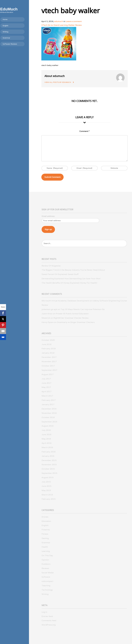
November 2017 (49, 361)
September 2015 (49, 473)
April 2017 (47, 392)
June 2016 (46, 434)
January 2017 (48, 404)
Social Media (48, 573)
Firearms (46, 530)
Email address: (48, 216)
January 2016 (48, 456)
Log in (44, 612)
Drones (45, 517)
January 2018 (48, 353)
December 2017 (49, 357)
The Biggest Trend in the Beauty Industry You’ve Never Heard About (73, 270)
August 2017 (48, 374)
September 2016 (49, 422)
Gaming (45, 538)
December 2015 (49, 460)
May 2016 (46, 439)
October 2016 (48, 417)
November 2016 (49, 413)
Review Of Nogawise (51, 266)
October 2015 (48, 469)
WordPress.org (49, 625)
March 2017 (47, 396)
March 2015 (47, 495)
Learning (46, 551)
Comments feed (49, 620)
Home (9, 19)
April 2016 (47, 443)
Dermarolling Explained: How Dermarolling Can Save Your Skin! (71, 279)
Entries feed (47, 616)
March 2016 (47, 447)
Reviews (45, 568)
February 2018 (49, 349)
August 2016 (48, 426)
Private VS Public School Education (72, 314)
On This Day (47, 555)
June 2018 (46, 344)
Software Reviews (14, 44)
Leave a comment (74, 21)
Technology (47, 590)
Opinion (45, 560)
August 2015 (48, 477)
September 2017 (49, 370)
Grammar (10, 38)
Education (46, 521)
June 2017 (46, 383)
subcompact (47, 581)
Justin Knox (47, 314)
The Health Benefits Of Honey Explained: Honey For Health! (69, 283)
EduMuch (13, 9)
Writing (10, 32)
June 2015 (46, 486)
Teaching (46, 586)
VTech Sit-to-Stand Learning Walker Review (62, 25)
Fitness (45, 534)
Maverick (46, 318)
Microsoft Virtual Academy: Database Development (65, 301)
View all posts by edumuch (58, 82)
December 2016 (49, 409)
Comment (84, 131)
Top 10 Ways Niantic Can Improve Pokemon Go (83, 309)
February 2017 (49, 400)
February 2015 (49, 499)
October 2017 (48, 366)
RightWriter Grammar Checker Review (71, 318)
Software (46, 577)
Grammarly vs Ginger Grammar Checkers (76, 322)
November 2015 (49, 465)
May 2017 (46, 387)
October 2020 (48, 340)
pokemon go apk (49, 309)
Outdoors (46, 564)
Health (45, 547)
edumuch (59, 21)
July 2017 (46, 379)
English (10, 26)
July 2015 (46, 482)
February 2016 (49, 452)
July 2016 (46, 430)
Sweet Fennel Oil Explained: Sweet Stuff (60, 274)
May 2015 (46, 490)
